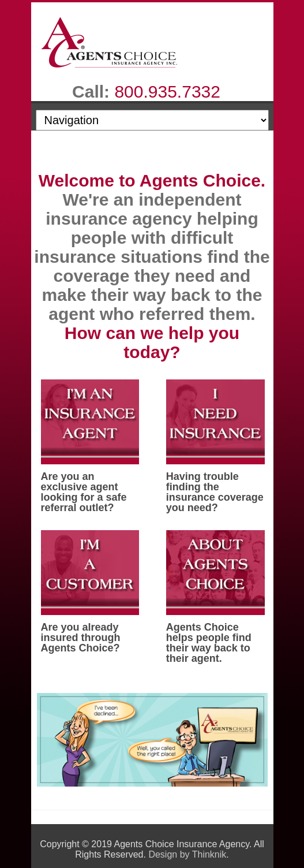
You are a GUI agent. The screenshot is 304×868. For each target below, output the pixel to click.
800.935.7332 (167, 92)
